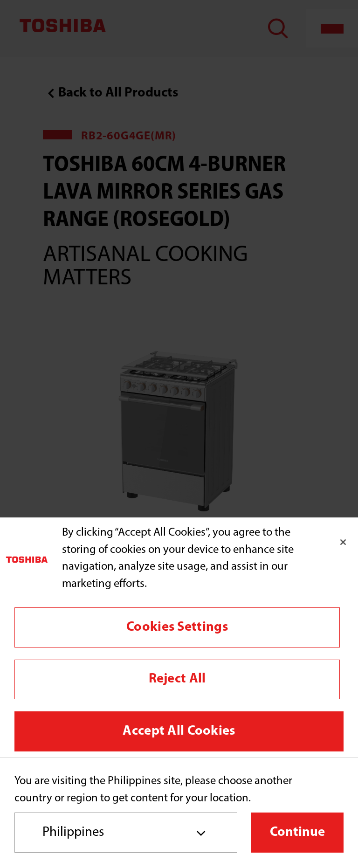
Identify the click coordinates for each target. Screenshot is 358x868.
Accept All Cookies (179, 731)
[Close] (343, 542)
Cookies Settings (177, 627)
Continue (297, 832)
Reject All (177, 679)
